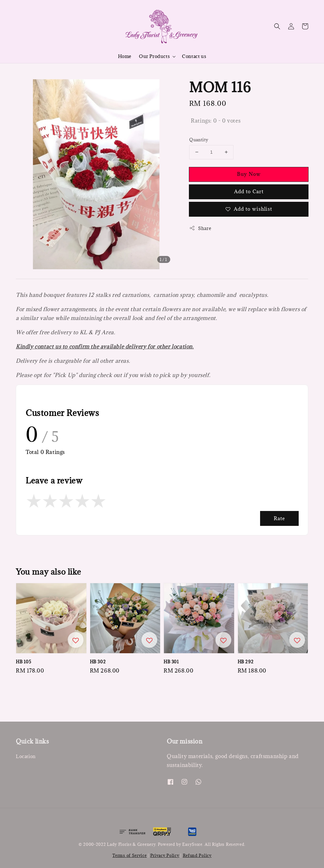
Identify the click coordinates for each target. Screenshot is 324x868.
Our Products (154, 56)
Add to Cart (249, 191)
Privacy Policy (165, 855)
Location (26, 756)
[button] (277, 26)
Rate (279, 518)
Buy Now (249, 174)
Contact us (194, 56)
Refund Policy (197, 855)
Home (125, 56)
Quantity (199, 140)
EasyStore (192, 844)
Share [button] (200, 228)
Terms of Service (129, 855)
